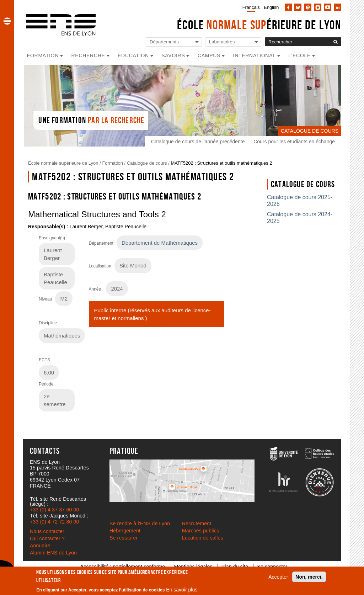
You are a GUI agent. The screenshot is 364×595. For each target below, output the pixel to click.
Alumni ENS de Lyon (53, 553)
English (271, 7)
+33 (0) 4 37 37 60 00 (54, 510)
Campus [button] (209, 55)
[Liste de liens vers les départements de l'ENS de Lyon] (174, 42)
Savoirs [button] (173, 55)
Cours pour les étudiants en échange (294, 142)
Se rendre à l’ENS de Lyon (140, 524)
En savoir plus (182, 590)
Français (251, 7)
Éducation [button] (133, 55)
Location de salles (203, 538)
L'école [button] (299, 55)
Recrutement (197, 524)
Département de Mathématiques (160, 243)
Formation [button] (43, 55)
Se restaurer (124, 538)
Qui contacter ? (47, 538)
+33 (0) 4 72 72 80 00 (54, 522)
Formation (113, 163)
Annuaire (40, 546)
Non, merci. (309, 577)
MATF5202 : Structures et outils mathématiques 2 (221, 163)
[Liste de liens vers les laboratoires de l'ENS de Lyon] (233, 42)
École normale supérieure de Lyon (63, 163)
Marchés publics (200, 531)
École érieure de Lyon (259, 25)
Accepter (278, 577)
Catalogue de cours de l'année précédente (198, 142)
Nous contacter (47, 531)
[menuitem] (250, 7)
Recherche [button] (88, 55)
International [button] (255, 55)
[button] (7, 21)
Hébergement (125, 531)
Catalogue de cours (147, 163)
